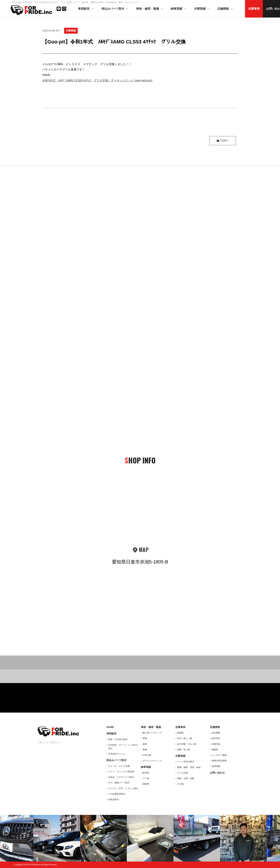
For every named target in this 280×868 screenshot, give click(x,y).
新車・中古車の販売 (118, 739)
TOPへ (223, 141)
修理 (145, 744)
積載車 (215, 750)
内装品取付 (114, 799)
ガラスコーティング (152, 761)
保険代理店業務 (219, 761)
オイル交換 (182, 773)
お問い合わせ (217, 773)
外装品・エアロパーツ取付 (121, 777)
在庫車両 (254, 9)
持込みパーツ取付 (115, 9)
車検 (145, 738)
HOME (110, 727)
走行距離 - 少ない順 (187, 744)
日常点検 (147, 755)
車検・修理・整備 (150, 9)
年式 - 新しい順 (185, 738)
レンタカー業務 (219, 755)
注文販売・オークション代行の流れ (123, 747)
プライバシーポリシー (49, 743)
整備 (145, 750)
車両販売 (86, 9)
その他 (180, 784)
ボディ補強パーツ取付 (119, 783)
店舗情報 (225, 9)
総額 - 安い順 (183, 750)
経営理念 (216, 738)
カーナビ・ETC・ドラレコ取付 (123, 788)
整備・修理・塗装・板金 (189, 767)
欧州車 (146, 773)
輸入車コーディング (152, 733)
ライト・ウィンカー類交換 (121, 772)
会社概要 (216, 733)
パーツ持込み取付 (186, 762)
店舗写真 (216, 744)
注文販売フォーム (117, 754)
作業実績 (202, 9)
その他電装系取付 (117, 794)
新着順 (180, 733)
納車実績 (179, 9)
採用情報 (216, 766)
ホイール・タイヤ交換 (119, 766)
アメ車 (146, 778)
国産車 (146, 784)
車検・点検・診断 (186, 778)
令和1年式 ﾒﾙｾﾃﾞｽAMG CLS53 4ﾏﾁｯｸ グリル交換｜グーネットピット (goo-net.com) (97, 80)
